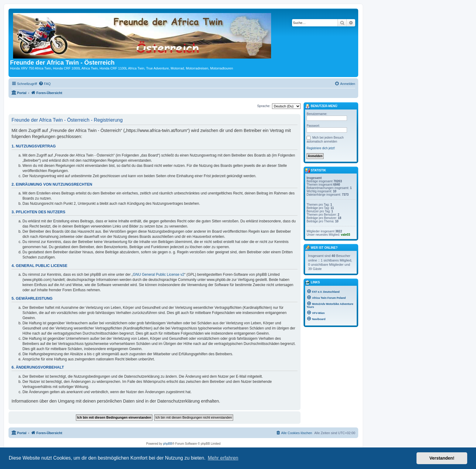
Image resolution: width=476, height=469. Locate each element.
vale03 (346, 235)
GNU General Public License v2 (159, 275)
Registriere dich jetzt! (321, 148)
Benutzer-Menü (321, 106)
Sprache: (264, 106)
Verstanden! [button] (442, 458)
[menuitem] (45, 84)
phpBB (168, 444)
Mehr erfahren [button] (223, 458)
